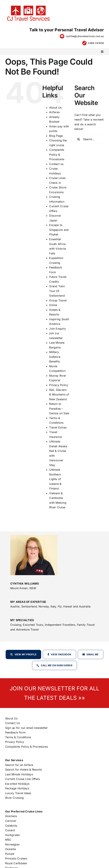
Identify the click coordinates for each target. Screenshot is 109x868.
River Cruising (14, 798)
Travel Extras (58, 427)
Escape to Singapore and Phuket (59, 230)
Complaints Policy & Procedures (57, 154)
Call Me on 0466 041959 (56, 665)
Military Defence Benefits (55, 357)
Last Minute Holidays (19, 774)
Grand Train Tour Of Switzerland (57, 291)
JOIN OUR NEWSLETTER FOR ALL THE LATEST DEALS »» (54, 693)
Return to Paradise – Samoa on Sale (59, 409)
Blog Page (56, 136)
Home (53, 305)
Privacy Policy (59, 385)
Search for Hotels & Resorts (23, 770)
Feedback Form (15, 732)
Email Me (93, 654)
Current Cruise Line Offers (22, 779)
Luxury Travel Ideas (18, 793)
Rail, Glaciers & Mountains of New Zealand (59, 395)
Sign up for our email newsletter (26, 728)
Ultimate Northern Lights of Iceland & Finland (55, 479)
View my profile (26, 654)
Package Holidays (17, 788)
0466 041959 (96, 43)
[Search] (79, 139)
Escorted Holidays (17, 784)
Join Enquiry (57, 329)
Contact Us (13, 723)
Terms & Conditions (18, 737)
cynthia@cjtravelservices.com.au (85, 36)
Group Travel (58, 300)
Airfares (54, 112)
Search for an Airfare (19, 765)
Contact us (56, 164)
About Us (55, 108)
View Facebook (61, 654)
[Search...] (89, 139)
